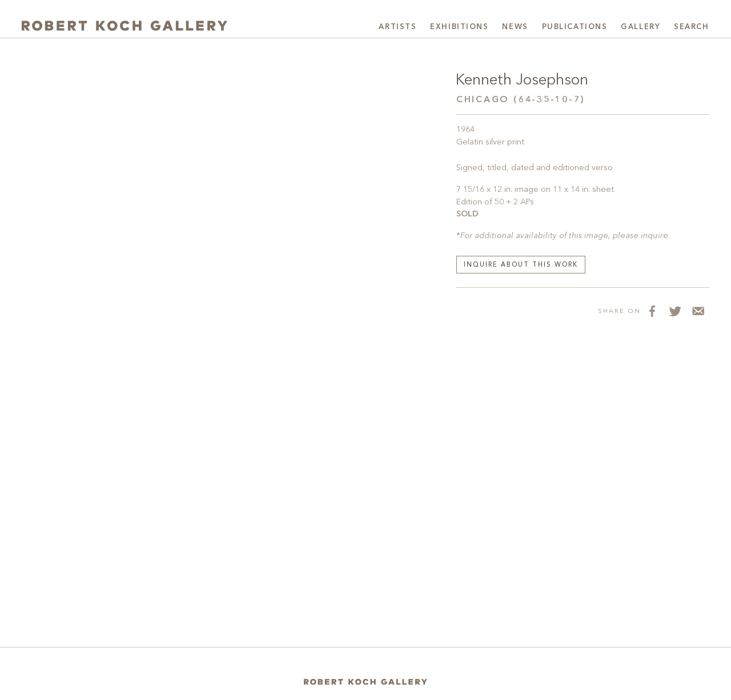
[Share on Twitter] (675, 311)
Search (691, 27)
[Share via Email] (698, 311)
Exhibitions (459, 27)
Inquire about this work (521, 265)
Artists (397, 27)
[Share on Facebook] (652, 311)
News (515, 27)
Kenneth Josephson (522, 81)
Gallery (640, 27)
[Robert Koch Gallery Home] (124, 26)
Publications (575, 27)
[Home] (365, 681)
